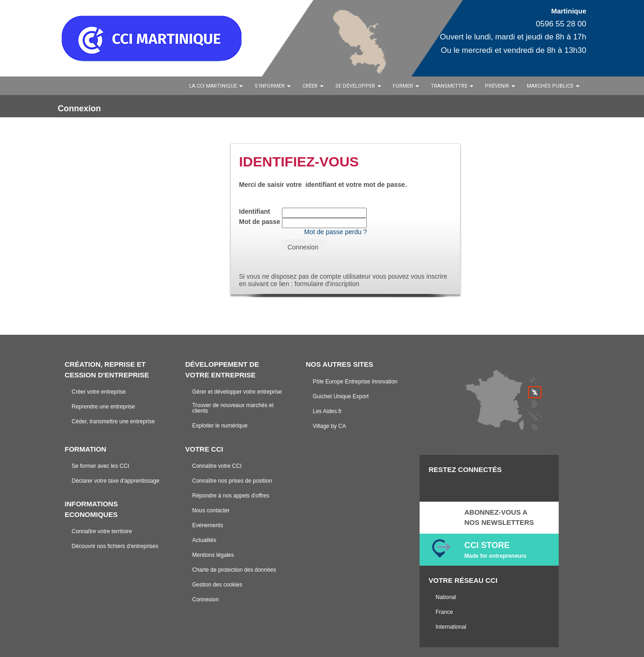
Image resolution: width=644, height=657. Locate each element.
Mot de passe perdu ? (335, 232)
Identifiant (255, 211)
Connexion (303, 247)
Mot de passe (260, 222)
